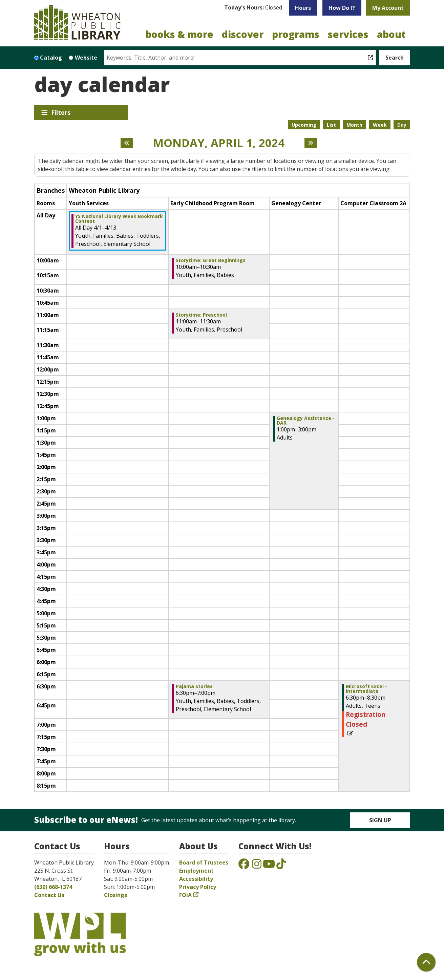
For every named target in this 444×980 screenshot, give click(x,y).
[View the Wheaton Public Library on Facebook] (244, 866)
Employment (196, 871)
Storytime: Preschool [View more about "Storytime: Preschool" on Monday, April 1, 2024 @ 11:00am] (201, 315)
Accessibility (196, 879)
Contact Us (49, 895)
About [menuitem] (391, 34)
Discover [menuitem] (243, 34)
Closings (115, 895)
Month (354, 125)
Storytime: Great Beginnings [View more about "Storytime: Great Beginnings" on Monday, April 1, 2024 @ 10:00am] (211, 260)
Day (402, 125)
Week (380, 125)
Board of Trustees (204, 862)
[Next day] (311, 143)
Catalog (51, 58)
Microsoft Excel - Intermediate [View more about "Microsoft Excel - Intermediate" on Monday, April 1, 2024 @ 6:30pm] (366, 689)
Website (86, 58)
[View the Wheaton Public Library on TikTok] (281, 866)
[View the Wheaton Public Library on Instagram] (257, 866)
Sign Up (380, 820)
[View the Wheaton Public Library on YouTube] (269, 866)
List (331, 125)
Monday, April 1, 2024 (219, 143)
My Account (388, 8)
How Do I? (342, 8)
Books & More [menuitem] (179, 34)
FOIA (185, 895)
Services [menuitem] (348, 34)
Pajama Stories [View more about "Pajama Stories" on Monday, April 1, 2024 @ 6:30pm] (194, 686)
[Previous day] (127, 143)
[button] (253, 8)
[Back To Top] (426, 962)
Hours (303, 8)
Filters (62, 112)
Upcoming (304, 125)
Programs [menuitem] (296, 34)
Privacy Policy (198, 887)
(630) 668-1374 (53, 887)
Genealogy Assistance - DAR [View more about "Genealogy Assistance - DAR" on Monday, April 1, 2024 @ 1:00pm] (306, 421)
